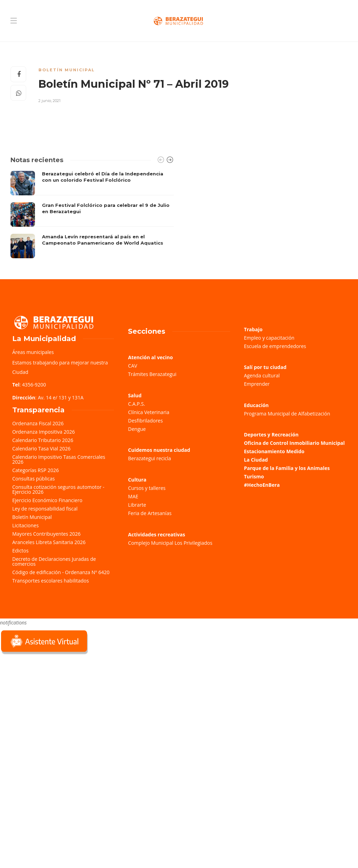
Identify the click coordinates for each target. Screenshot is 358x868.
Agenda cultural (262, 375)
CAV (133, 366)
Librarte (137, 505)
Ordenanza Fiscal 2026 (38, 423)
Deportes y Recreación (271, 435)
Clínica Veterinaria (149, 412)
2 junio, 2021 (49, 101)
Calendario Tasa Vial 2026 (41, 449)
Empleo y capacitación (269, 338)
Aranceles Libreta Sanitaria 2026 (49, 542)
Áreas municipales (33, 352)
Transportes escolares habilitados (51, 581)
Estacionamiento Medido (274, 451)
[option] (92, 215)
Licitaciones (26, 525)
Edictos (20, 551)
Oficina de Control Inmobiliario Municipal (294, 443)
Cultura (137, 480)
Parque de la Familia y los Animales (287, 468)
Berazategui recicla (149, 458)
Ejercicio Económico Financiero (47, 500)
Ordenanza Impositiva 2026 (44, 432)
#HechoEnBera (262, 485)
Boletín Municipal (67, 70)
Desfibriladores (145, 421)
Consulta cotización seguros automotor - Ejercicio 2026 (58, 489)
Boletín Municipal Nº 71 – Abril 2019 (134, 84)
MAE (133, 496)
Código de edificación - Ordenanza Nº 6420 (61, 572)
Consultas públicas (34, 479)
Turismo (254, 476)
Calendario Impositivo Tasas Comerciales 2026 (59, 459)
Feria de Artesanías (150, 513)
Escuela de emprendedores (275, 346)
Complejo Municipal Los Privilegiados (170, 543)
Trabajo (253, 329)
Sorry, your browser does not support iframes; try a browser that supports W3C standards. (52, 706)
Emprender (257, 384)
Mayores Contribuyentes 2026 (46, 534)
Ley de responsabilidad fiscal (45, 509)
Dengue (137, 429)
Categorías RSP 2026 (35, 470)
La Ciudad (256, 460)
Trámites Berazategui (152, 374)
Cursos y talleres (147, 488)
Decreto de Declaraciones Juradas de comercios (54, 561)
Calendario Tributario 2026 (43, 440)
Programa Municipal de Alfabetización (287, 414)
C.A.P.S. (136, 404)
